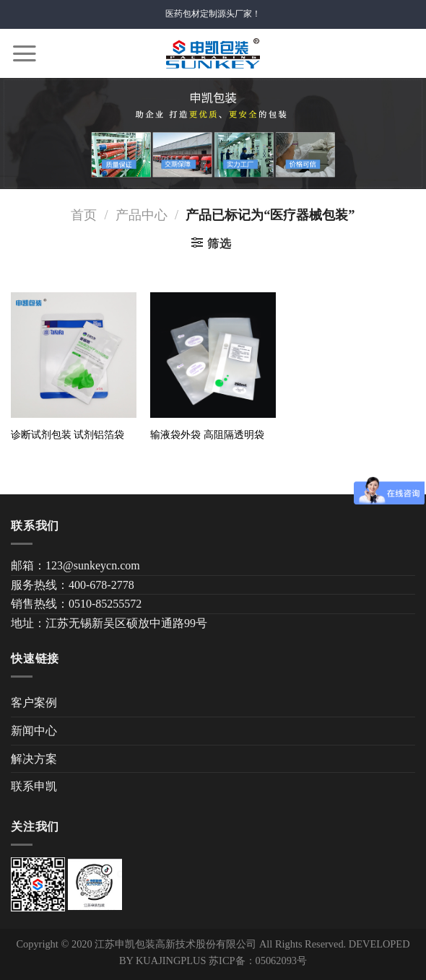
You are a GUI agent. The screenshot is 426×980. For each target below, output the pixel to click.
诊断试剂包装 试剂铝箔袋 (68, 434)
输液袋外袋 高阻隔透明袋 (207, 434)
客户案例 (34, 703)
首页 (84, 215)
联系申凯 (34, 786)
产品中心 (142, 215)
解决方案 (34, 759)
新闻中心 (34, 731)
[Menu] (25, 53)
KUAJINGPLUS (171, 961)
